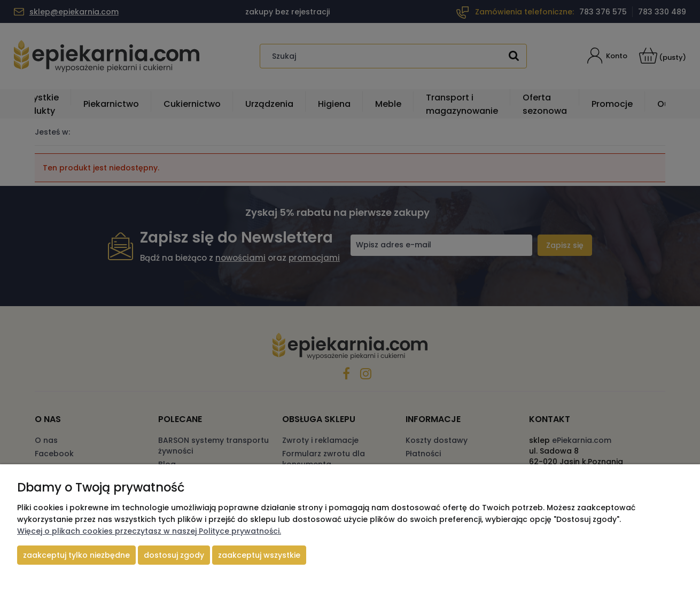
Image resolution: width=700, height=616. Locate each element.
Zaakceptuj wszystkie (259, 555)
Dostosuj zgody (174, 555)
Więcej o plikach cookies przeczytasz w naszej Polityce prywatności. (149, 531)
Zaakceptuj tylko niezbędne (76, 555)
